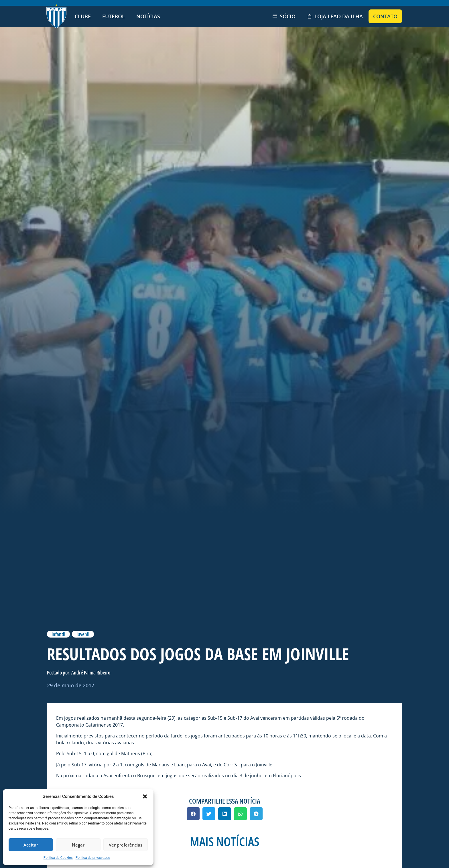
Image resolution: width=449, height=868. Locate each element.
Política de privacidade (93, 858)
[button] (145, 796)
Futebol (114, 16)
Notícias (148, 16)
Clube (83, 16)
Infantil (58, 634)
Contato (385, 16)
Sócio (284, 16)
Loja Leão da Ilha (335, 16)
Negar (78, 845)
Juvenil (83, 634)
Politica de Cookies (58, 858)
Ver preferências (126, 845)
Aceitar (31, 845)
